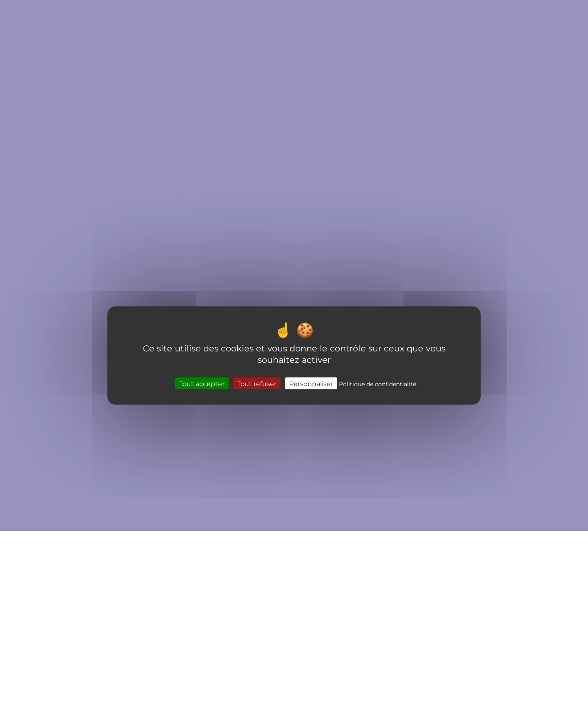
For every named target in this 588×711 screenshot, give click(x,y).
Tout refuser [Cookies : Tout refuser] (257, 383)
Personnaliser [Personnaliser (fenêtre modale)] (311, 383)
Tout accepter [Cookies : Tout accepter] (202, 383)
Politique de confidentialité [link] (378, 383)
